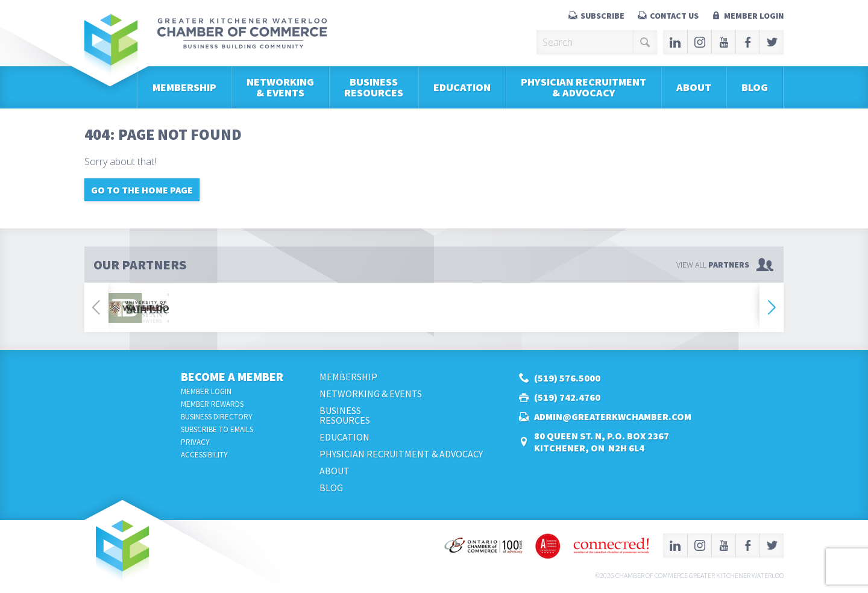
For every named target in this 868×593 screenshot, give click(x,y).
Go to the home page (142, 190)
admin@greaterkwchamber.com (613, 416)
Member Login (754, 16)
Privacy (195, 442)
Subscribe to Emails (217, 429)
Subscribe (602, 16)
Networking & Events (280, 87)
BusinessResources (374, 87)
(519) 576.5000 (567, 378)
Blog (755, 87)
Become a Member (232, 376)
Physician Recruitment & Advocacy (583, 87)
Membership (184, 87)
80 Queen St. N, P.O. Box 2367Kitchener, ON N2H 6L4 (602, 442)
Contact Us (674, 16)
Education (462, 87)
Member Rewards (212, 404)
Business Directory (217, 417)
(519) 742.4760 (567, 397)
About (694, 87)
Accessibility (204, 455)
